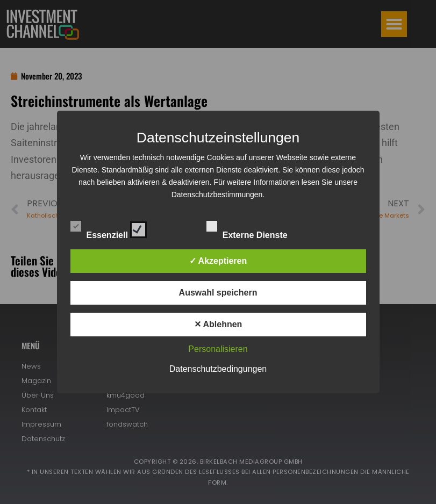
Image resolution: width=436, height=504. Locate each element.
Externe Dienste (256, 228)
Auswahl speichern (218, 293)
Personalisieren (218, 349)
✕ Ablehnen (218, 324)
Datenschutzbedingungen (218, 369)
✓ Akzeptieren (218, 261)
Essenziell (109, 228)
